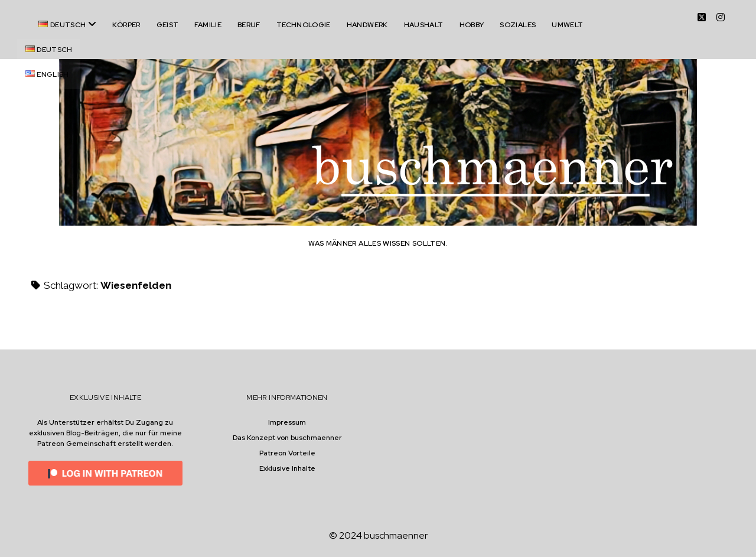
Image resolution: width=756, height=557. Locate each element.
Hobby (472, 25)
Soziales (518, 25)
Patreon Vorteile (287, 453)
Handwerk (367, 25)
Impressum (287, 422)
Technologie (304, 25)
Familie (208, 25)
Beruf (249, 25)
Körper (126, 25)
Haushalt (424, 25)
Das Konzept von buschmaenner (287, 438)
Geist (168, 25)
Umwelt (567, 25)
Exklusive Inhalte (287, 468)
